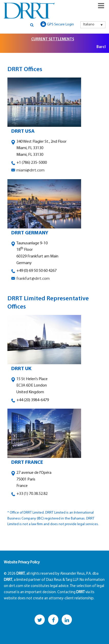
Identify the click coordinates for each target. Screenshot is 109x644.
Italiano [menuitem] (89, 25)
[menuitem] (93, 25)
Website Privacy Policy (22, 563)
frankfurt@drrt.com (33, 279)
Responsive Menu (101, 6)
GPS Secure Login (57, 24)
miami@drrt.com (30, 170)
